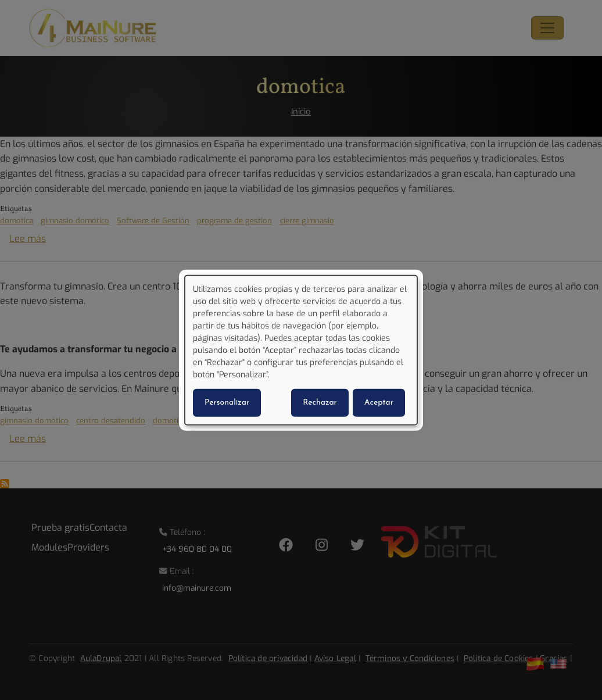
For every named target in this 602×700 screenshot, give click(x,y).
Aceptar (379, 402)
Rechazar (320, 402)
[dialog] (301, 350)
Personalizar (227, 402)
